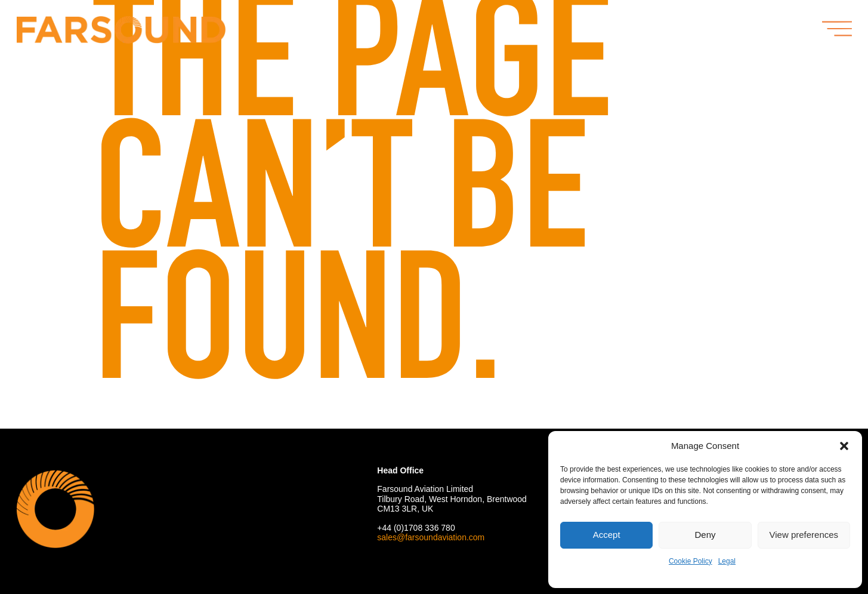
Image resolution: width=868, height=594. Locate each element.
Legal (727, 561)
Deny (705, 535)
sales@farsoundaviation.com (431, 537)
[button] (844, 446)
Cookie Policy (691, 561)
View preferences (804, 535)
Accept (607, 535)
